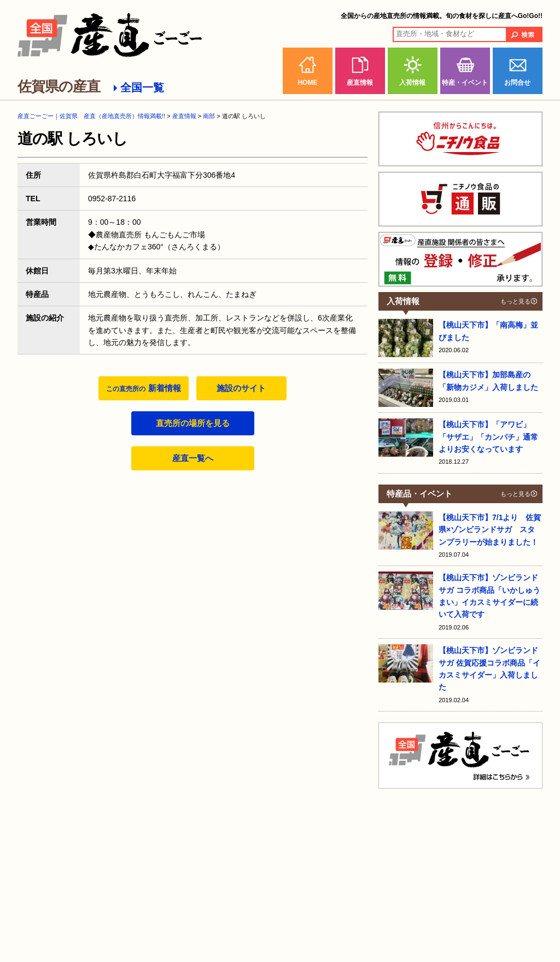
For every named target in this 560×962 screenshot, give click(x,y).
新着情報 (143, 388)
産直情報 (360, 83)
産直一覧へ (193, 458)
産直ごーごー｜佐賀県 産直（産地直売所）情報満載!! (91, 116)
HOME (307, 83)
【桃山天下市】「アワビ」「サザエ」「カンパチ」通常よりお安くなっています (488, 437)
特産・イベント (465, 83)
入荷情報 (412, 83)
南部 (209, 116)
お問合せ (517, 83)
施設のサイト (241, 388)
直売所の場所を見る (193, 423)
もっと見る (515, 301)
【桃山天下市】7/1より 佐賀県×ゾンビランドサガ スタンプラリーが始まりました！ (490, 530)
